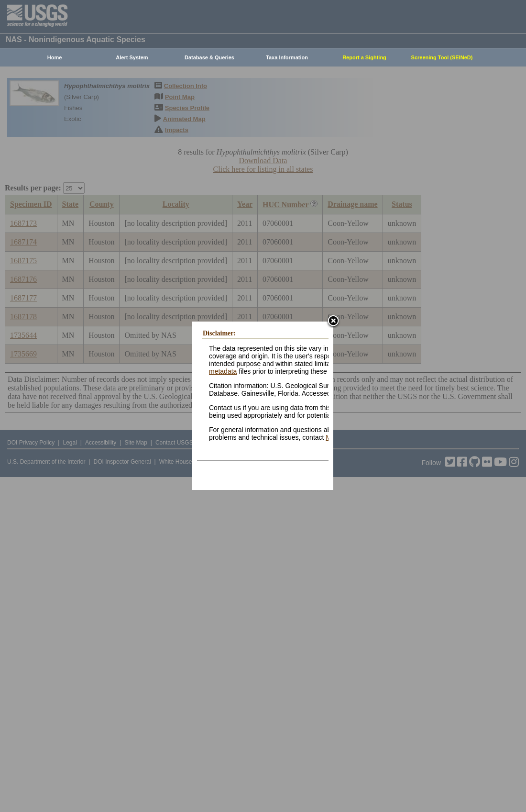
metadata (223, 371)
